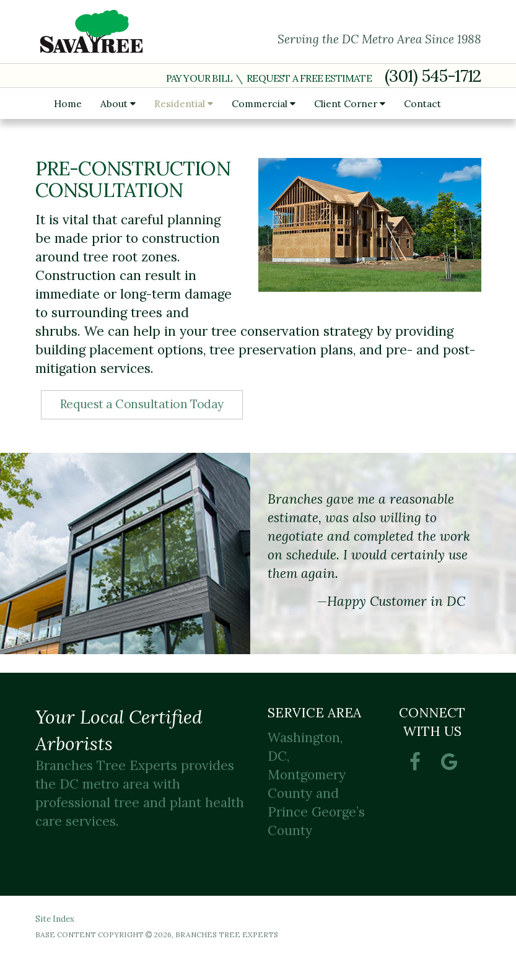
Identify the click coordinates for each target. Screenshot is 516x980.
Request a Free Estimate (309, 78)
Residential (184, 103)
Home (68, 103)
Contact (422, 103)
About (118, 103)
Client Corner (350, 103)
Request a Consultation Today (142, 404)
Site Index (55, 919)
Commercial (264, 103)
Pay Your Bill (199, 78)
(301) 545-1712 (433, 76)
